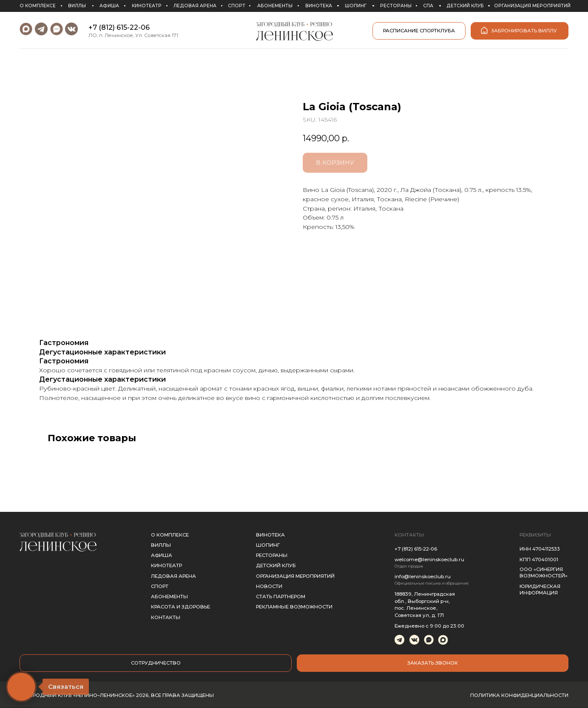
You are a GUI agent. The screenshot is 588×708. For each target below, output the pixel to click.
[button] (433, 663)
